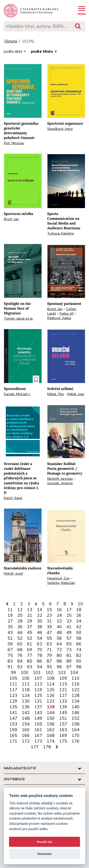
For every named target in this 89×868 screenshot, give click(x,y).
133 (63, 701)
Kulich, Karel (13, 498)
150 (51, 718)
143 (38, 713)
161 (38, 730)
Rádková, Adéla (59, 318)
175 (63, 741)
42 (79, 627)
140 (76, 707)
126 (51, 695)
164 (76, 730)
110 (76, 678)
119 (38, 690)
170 (76, 735)
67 (10, 650)
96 (59, 667)
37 (30, 627)
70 (40, 650)
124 (26, 695)
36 (20, 627)
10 (80, 604)
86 (40, 661)
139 (63, 707)
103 (62, 673)
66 (79, 644)
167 (38, 735)
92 (20, 667)
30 (40, 621)
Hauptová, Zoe (58, 578)
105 (13, 678)
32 (59, 621)
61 (30, 644)
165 (13, 735)
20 (20, 615)
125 (38, 695)
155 (38, 724)
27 (10, 621)
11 (10, 610)
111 (13, 684)
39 (49, 627)
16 (59, 610)
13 (30, 610)
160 (26, 730)
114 (51, 684)
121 (63, 690)
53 (30, 638)
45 (30, 633)
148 (26, 718)
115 (63, 684)
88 (59, 661)
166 (26, 735)
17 (69, 610)
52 (20, 638)
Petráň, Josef (13, 574)
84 (20, 661)
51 (10, 638)
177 (35, 747)
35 (10, 627)
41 (69, 627)
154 (26, 724)
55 (49, 638)
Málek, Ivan (76, 394)
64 (59, 644)
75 (10, 655)
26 (79, 615)
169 (63, 735)
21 (30, 615)
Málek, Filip (56, 394)
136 (26, 707)
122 (76, 690)
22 (40, 615)
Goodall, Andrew (60, 483)
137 (38, 707)
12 (20, 610)
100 (25, 673)
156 (51, 724)
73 (69, 650)
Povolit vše (44, 842)
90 (79, 661)
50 (79, 633)
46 (40, 633)
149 (38, 718)
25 (69, 615)
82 (79, 655)
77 (30, 655)
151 (63, 718)
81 (69, 655)
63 (49, 644)
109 (63, 678)
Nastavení (44, 854)
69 (30, 650)
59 (10, 644)
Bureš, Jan (55, 309)
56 (59, 638)
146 (76, 713)
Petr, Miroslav (14, 143)
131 (38, 701)
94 (40, 667)
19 (10, 615)
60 (20, 644)
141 (13, 713)
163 (63, 730)
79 (49, 655)
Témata (10, 41)
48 (59, 633)
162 (51, 730)
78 (40, 655)
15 (49, 610)
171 (13, 741)
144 (51, 713)
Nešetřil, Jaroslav (60, 479)
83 (10, 661)
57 (69, 638)
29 (30, 621)
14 (40, 610)
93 (30, 667)
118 (26, 690)
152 (76, 718)
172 (26, 741)
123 (13, 695)
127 (63, 695)
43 (10, 633)
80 (59, 655)
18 (79, 610)
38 (40, 627)
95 (49, 667)
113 (38, 684)
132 (51, 701)
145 (63, 713)
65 (69, 644)
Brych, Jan (11, 219)
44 (20, 633)
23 (49, 615)
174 (51, 741)
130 (26, 701)
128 (76, 695)
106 (26, 678)
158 (76, 724)
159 (13, 730)
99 (14, 673)
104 (74, 673)
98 (79, 667)
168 (51, 735)
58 (79, 638)
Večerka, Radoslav (61, 583)
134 (76, 701)
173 (38, 741)
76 (20, 655)
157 (63, 724)
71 (49, 650)
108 (51, 678)
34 (79, 621)
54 (40, 638)
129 (13, 701)
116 (76, 684)
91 (10, 667)
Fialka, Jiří (67, 314)
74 (79, 650)
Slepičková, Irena (60, 129)
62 (40, 644)
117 (13, 690)
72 (59, 650)
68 (20, 650)
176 (76, 741)
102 (49, 673)
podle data (15, 51)
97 (69, 667)
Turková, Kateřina (61, 233)
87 (49, 661)
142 (26, 713)
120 (51, 690)
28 (20, 621)
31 (49, 621)
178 (47, 747)
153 (13, 724)
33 (69, 621)
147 (13, 718)
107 (38, 678)
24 (59, 615)
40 (59, 627)
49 (69, 633)
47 (49, 633)
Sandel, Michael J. (17, 394)
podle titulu (44, 51)
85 (30, 661)
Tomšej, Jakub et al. (19, 319)
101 (37, 673)
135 (13, 707)
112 (26, 684)
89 (69, 661)
